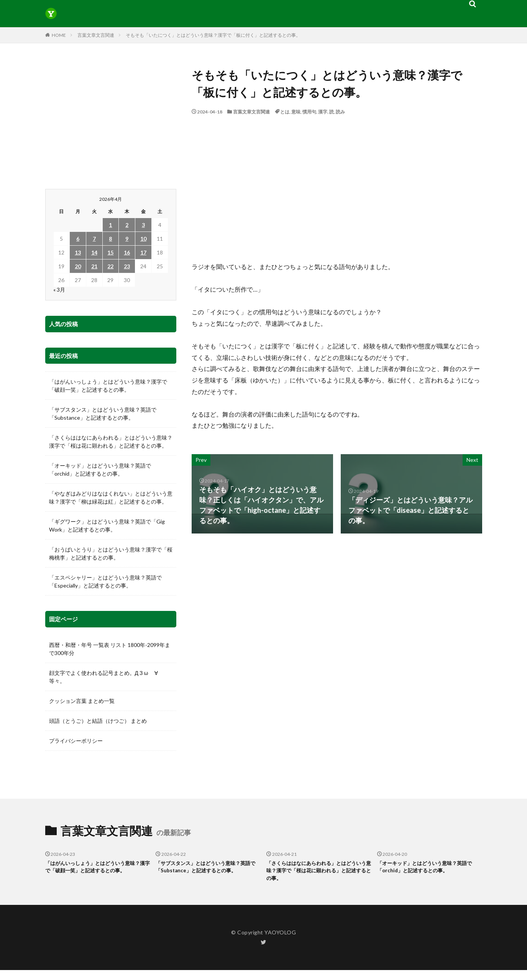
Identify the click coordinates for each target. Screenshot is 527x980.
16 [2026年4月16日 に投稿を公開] (127, 252)
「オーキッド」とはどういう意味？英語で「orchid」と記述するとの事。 (100, 469)
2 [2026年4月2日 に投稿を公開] (127, 225)
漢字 (323, 112)
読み (340, 112)
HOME (59, 35)
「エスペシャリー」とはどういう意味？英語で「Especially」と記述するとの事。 (105, 581)
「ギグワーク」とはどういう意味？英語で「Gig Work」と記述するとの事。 (107, 525)
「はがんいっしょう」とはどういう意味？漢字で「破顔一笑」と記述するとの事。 (108, 386)
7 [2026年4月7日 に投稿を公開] (94, 239)
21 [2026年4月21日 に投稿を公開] (94, 266)
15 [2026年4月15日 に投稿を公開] (110, 252)
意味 (296, 112)
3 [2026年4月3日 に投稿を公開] (143, 225)
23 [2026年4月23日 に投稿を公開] (127, 266)
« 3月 (59, 290)
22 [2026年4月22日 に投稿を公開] (110, 266)
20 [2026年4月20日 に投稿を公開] (78, 266)
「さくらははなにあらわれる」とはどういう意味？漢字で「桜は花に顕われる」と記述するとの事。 (111, 442)
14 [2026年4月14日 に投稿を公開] (94, 252)
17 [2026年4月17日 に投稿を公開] (143, 252)
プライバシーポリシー (76, 741)
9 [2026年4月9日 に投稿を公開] (127, 239)
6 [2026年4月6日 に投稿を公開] (78, 239)
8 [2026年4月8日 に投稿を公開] (110, 239)
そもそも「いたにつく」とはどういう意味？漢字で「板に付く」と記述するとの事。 (213, 35)
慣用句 (309, 112)
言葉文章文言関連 (96, 35)
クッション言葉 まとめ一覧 (82, 701)
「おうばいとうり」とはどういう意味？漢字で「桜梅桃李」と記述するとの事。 (111, 553)
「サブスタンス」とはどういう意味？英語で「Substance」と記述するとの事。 (103, 414)
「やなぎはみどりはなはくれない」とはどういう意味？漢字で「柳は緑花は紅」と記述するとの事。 (111, 497)
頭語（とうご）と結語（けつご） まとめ (98, 721)
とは (285, 112)
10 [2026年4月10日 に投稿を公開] (143, 239)
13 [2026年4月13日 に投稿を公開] (78, 252)
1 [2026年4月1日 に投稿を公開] (110, 225)
